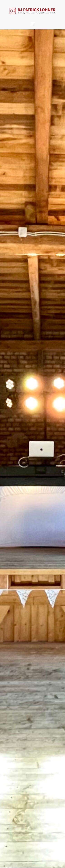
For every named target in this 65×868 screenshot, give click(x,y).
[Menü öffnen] (33, 24)
